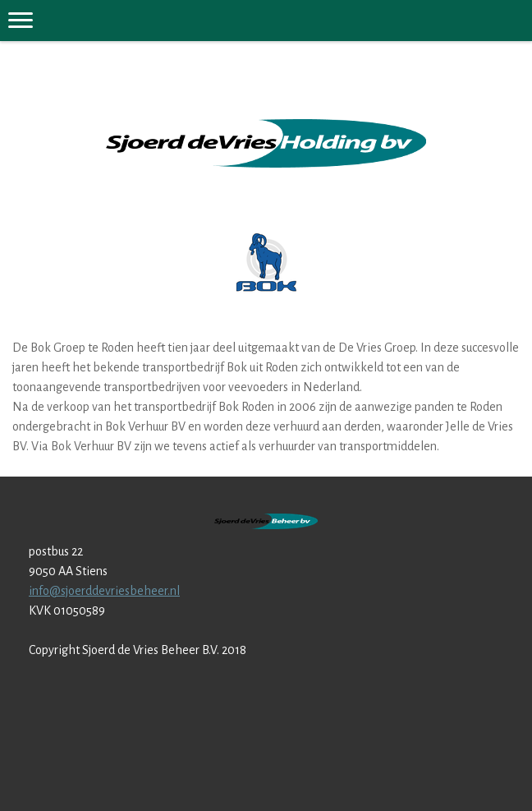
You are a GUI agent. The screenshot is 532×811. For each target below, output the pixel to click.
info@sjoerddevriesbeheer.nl (104, 591)
